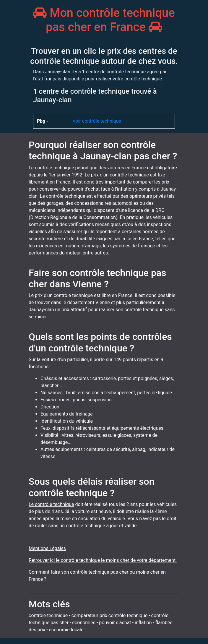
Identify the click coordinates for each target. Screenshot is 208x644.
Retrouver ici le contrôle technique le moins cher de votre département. (103, 560)
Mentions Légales (47, 548)
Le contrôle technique (51, 504)
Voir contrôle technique (97, 121)
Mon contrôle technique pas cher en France (104, 20)
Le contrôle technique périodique (63, 168)
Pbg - (43, 121)
